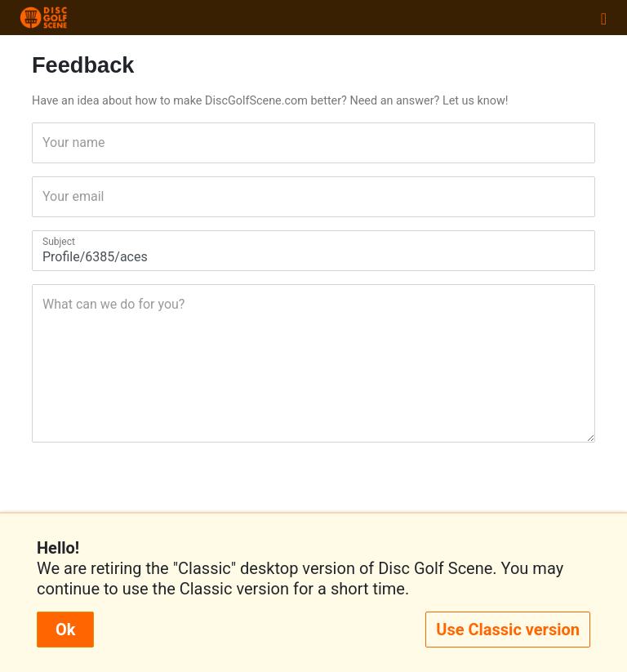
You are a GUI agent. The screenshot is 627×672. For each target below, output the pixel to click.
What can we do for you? (48, 304)
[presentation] (313, 494)
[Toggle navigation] (604, 18)
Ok (65, 630)
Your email (48, 196)
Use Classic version (508, 630)
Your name (48, 142)
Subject (48, 242)
